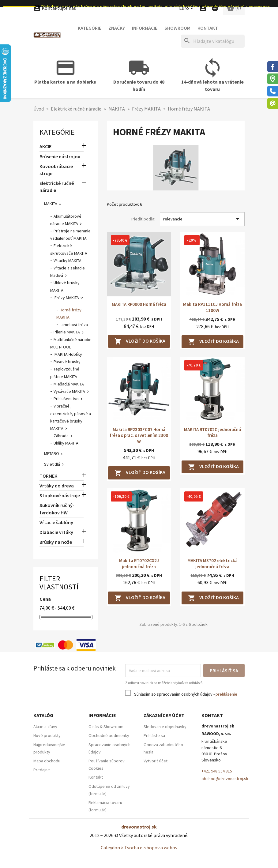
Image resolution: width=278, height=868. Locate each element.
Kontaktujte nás (55, 8)
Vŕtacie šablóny (56, 522)
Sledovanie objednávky (165, 727)
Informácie (145, 28)
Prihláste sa (154, 735)
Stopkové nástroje (60, 495)
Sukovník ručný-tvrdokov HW (57, 509)
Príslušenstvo (66, 399)
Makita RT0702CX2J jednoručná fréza (139, 564)
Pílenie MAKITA (67, 332)
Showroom (177, 28)
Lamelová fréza (74, 325)
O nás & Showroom (106, 727)
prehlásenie (226, 694)
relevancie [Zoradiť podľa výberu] (202, 219)
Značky (117, 28)
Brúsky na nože (56, 542)
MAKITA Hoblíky (68, 354)
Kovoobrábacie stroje (56, 170)
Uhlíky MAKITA (66, 443)
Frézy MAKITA (66, 298)
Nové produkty (47, 735)
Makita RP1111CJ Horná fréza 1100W (212, 307)
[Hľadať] (213, 41)
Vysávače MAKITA (69, 391)
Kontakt (208, 28)
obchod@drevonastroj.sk (225, 779)
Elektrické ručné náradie (57, 187)
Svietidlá (52, 464)
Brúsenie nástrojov (60, 156)
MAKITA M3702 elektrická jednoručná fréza (212, 564)
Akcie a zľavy (45, 727)
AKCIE (45, 146)
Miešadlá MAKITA (69, 384)
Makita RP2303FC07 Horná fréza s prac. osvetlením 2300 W (139, 436)
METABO (52, 453)
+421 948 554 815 (217, 771)
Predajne (42, 770)
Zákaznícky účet (164, 715)
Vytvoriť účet (156, 761)
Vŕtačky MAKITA (68, 261)
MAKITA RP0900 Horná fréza (139, 304)
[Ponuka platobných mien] (187, 8)
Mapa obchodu (47, 761)
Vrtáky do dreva (57, 486)
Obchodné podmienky (109, 735)
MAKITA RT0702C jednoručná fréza (212, 432)
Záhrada (61, 436)
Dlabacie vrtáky (56, 532)
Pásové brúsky (67, 362)
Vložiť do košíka (140, 341)
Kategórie (90, 28)
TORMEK (48, 476)
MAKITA (51, 204)
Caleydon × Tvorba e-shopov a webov (139, 847)
